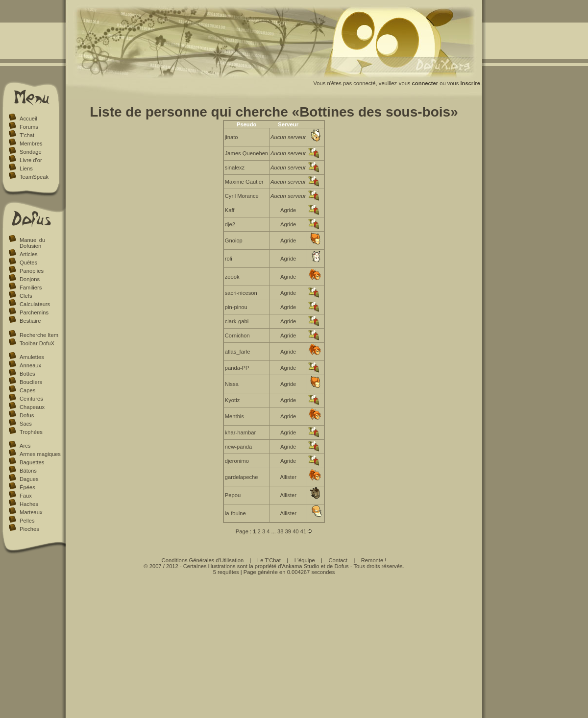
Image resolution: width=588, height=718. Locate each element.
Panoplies (32, 271)
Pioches (29, 529)
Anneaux (30, 365)
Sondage (31, 152)
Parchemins (34, 312)
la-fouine (235, 513)
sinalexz (235, 168)
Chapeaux (32, 407)
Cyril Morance (242, 196)
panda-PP (237, 368)
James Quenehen (246, 153)
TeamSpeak (34, 177)
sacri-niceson (241, 293)
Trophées (31, 432)
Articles (29, 254)
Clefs (26, 296)
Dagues (29, 479)
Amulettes (32, 357)
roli (229, 259)
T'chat (27, 135)
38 (280, 531)
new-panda (238, 447)
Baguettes (32, 462)
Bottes (27, 374)
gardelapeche (242, 477)
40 (295, 531)
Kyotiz (232, 400)
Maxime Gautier (244, 182)
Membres (31, 144)
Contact (338, 560)
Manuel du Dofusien (32, 243)
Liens (26, 168)
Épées (27, 487)
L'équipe (305, 560)
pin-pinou (236, 307)
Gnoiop (234, 240)
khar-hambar (240, 432)
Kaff (230, 210)
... (274, 531)
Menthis (234, 416)
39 (288, 531)
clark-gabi (237, 321)
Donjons (30, 279)
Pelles (27, 521)
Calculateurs (35, 304)
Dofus (27, 415)
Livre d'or (31, 160)
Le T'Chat (269, 560)
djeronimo (237, 461)
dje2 (230, 224)
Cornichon (237, 335)
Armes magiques (40, 454)
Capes (27, 390)
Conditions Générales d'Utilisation (203, 560)
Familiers (31, 287)
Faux (26, 496)
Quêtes (28, 263)
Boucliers (31, 382)
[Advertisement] (274, 644)
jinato (232, 137)
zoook (232, 277)
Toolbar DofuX (37, 343)
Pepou (233, 495)
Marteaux (31, 512)
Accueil (28, 119)
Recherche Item (39, 335)
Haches (29, 504)
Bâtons (28, 471)
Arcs (25, 446)
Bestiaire (30, 321)
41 (303, 531)
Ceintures (31, 399)
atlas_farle (238, 352)
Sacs (26, 424)
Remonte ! (374, 560)
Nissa (232, 384)
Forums (29, 127)
